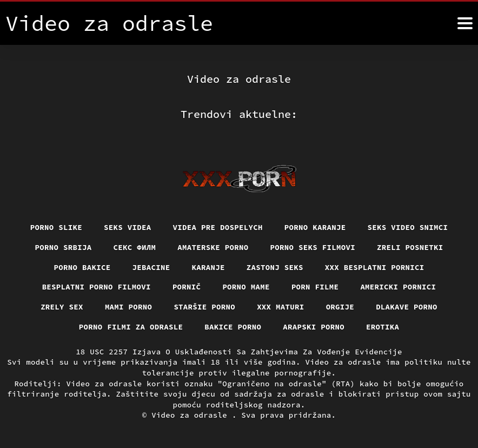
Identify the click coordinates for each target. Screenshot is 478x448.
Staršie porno (204, 307)
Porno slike (56, 227)
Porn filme (315, 287)
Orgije (340, 307)
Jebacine (151, 267)
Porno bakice (82, 267)
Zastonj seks (275, 267)
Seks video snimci (408, 227)
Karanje (208, 267)
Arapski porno (314, 327)
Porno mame (246, 287)
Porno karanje (315, 227)
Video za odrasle (192, 415)
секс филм (135, 247)
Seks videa (128, 227)
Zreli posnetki (410, 247)
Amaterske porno (213, 247)
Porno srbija (64, 247)
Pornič (187, 287)
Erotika (383, 327)
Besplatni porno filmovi (97, 287)
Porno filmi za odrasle (131, 327)
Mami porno (129, 307)
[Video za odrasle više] (465, 23)
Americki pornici (398, 287)
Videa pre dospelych (218, 227)
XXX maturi (281, 307)
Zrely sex (62, 307)
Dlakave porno (407, 307)
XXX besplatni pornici (375, 267)
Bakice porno (233, 327)
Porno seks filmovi (313, 247)
